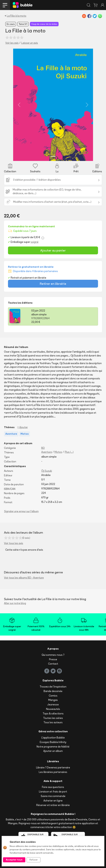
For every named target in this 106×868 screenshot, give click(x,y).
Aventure (47, 452)
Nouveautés (53, 709)
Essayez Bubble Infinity (53, 742)
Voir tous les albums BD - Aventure (24, 578)
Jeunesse (53, 704)
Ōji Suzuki (47, 471)
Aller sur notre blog (15, 603)
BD (43, 448)
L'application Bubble (53, 738)
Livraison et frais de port (53, 792)
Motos (58, 452)
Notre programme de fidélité (53, 747)
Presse (53, 659)
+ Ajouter (23, 427)
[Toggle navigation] (5, 5)
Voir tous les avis (14, 543)
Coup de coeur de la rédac (44, 24)
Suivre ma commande (53, 796)
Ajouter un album (53, 751)
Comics (53, 696)
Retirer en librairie (53, 284)
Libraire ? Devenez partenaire (53, 767)
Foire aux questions (53, 787)
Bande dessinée (53, 691)
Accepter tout (14, 860)
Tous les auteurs (53, 722)
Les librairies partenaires (53, 772)
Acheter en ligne (53, 801)
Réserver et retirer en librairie (53, 805)
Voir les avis (12, 43)
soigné (35, 242)
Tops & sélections (53, 714)
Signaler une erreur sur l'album (21, 511)
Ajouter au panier (53, 250)
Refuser (34, 860)
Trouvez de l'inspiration (53, 687)
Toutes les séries (53, 718)
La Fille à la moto (17, 16)
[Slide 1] (53, 156)
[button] (19, 105)
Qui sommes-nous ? (53, 655)
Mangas (53, 700)
